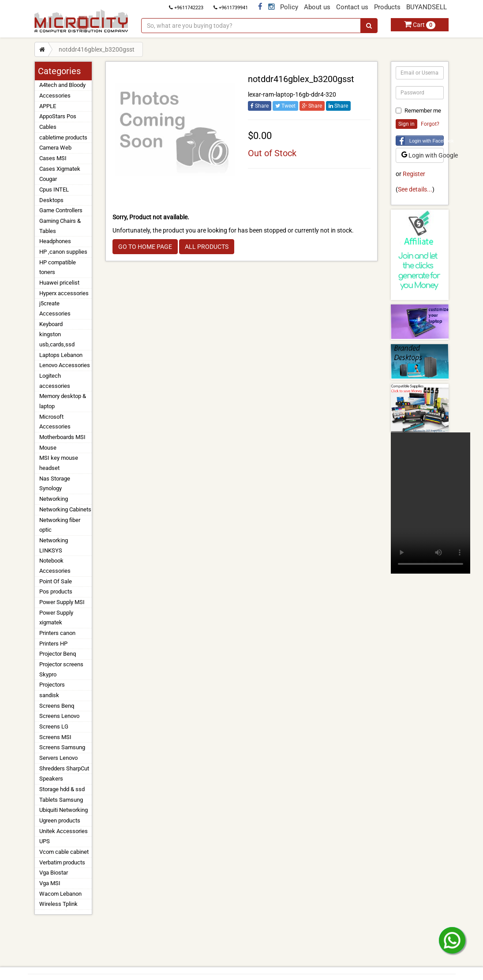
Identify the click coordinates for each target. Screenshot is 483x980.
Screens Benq (57, 706)
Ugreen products (60, 820)
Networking (54, 499)
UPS (45, 841)
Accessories (55, 96)
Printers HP (53, 644)
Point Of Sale (56, 581)
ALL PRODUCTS (207, 247)
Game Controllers (61, 210)
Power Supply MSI (62, 602)
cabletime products (63, 137)
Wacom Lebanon (60, 894)
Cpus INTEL (54, 190)
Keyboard (51, 324)
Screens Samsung (62, 747)
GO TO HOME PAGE (145, 247)
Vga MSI (50, 883)
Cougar (48, 179)
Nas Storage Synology (55, 484)
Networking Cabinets (65, 509)
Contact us (352, 7)
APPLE (48, 106)
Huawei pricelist (59, 283)
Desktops (51, 200)
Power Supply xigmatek (56, 618)
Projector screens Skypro (61, 669)
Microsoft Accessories (55, 422)
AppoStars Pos (58, 116)
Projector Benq (58, 654)
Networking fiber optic (60, 525)
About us (317, 7)
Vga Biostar (54, 873)
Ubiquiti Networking (64, 810)
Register (414, 174)
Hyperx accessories (64, 293)
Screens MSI (55, 737)
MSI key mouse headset (59, 463)
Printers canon (57, 633)
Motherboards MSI (62, 437)
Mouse (48, 448)
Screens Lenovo (59, 716)
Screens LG (54, 727)
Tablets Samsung (61, 800)
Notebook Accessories (55, 566)
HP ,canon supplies (63, 252)
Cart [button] (420, 25)
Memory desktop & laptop (63, 401)
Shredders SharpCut (64, 768)
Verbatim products (62, 862)
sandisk (49, 695)
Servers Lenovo (58, 758)
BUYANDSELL (427, 7)
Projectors (52, 685)
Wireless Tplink (58, 904)
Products (387, 7)
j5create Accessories (55, 308)
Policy (289, 7)
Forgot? (430, 124)
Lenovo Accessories (65, 365)
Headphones (55, 241)
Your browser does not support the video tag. (431, 503)
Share (260, 106)
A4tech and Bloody (62, 85)
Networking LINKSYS (54, 545)
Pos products (56, 591)
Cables (48, 127)
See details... (415, 189)
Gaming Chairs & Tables (60, 226)
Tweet (285, 106)
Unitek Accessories (64, 831)
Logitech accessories (55, 381)
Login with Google (423, 155)
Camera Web (55, 148)
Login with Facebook (427, 141)
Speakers (51, 779)
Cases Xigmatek (60, 169)
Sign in (406, 124)
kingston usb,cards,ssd (57, 339)
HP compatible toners (58, 267)
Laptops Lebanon (61, 355)
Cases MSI (53, 158)
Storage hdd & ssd (62, 789)
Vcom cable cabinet (64, 852)
